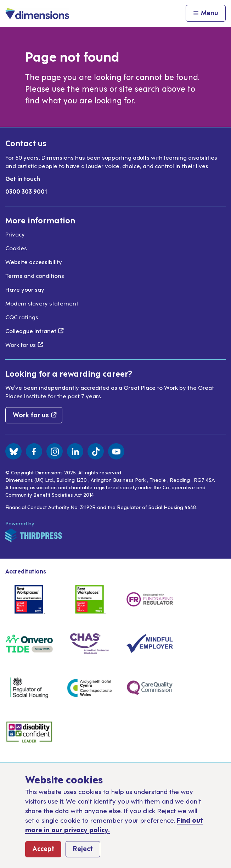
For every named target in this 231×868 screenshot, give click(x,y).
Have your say (25, 289)
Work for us (24, 344)
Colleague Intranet (35, 331)
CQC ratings (22, 317)
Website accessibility (34, 262)
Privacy (15, 234)
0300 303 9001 (26, 191)
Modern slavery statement (42, 303)
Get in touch (23, 178)
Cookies (16, 248)
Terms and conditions (35, 275)
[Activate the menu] (206, 13)
